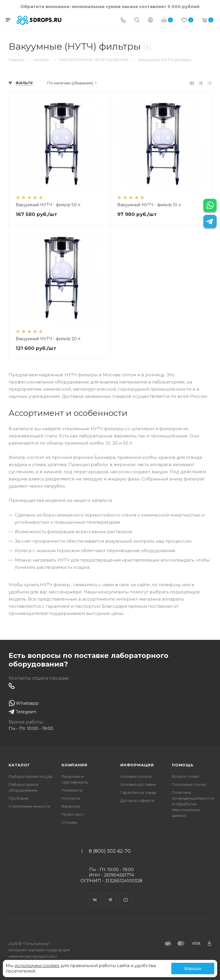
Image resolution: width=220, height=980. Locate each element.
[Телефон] (123, 21)
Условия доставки (138, 784)
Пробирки (19, 798)
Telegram (110, 895)
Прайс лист (73, 814)
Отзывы (69, 822)
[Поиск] (137, 21)
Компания (74, 765)
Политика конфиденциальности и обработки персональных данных (193, 804)
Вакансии (71, 806)
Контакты (71, 798)
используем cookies (37, 966)
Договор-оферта (137, 800)
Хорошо (193, 969)
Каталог (19, 765)
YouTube (126, 895)
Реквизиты (72, 790)
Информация (137, 765)
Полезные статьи (189, 784)
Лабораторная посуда (31, 776)
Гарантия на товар (138, 792)
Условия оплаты (136, 776)
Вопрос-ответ (186, 776)
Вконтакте (95, 895)
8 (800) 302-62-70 (110, 851)
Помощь (183, 765)
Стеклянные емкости (29, 806)
